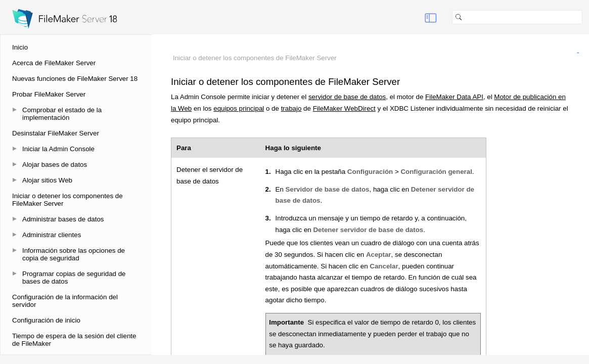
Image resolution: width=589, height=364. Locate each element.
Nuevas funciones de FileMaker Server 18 (75, 79)
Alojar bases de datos (55, 165)
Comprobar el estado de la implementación (62, 114)
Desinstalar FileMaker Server (56, 133)
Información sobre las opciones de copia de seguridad (74, 254)
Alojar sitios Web (47, 180)
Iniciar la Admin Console (58, 149)
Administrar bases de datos (63, 219)
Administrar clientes (52, 235)
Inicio (20, 47)
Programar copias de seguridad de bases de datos (74, 278)
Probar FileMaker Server (49, 94)
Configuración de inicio (46, 320)
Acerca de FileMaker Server (54, 63)
